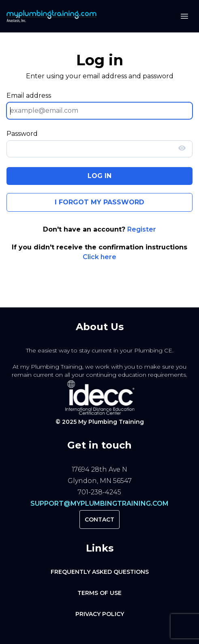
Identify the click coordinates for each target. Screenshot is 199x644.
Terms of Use (99, 593)
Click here (99, 257)
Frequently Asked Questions (100, 572)
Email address (29, 96)
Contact (99, 519)
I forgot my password (99, 202)
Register (142, 229)
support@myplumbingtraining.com (99, 503)
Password (22, 134)
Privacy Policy (100, 614)
